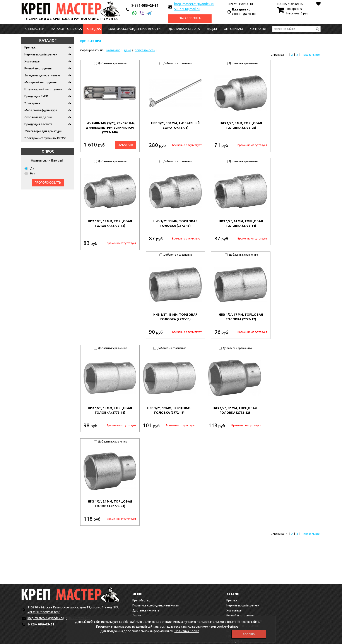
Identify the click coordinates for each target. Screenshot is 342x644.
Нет (33, 173)
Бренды (93, 29)
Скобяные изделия (38, 117)
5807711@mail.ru (187, 9)
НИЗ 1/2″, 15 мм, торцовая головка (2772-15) (175, 317)
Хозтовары (32, 61)
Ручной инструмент (38, 68)
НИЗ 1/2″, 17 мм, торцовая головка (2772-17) (241, 317)
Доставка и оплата (184, 29)
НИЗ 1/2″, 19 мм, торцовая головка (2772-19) (169, 410)
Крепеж (30, 47)
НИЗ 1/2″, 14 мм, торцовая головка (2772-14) (241, 223)
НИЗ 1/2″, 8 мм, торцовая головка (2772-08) (241, 125)
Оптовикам (233, 29)
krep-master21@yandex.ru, (46, 618)
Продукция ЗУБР (36, 96)
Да (32, 168)
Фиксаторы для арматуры (43, 131)
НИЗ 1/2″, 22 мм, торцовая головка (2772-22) (235, 410)
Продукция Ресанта (38, 124)
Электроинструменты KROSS (45, 138)
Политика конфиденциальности (134, 29)
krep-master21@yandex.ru (194, 4)
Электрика (32, 103)
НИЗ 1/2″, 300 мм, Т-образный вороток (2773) (175, 125)
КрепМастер (34, 29)
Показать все (311, 55)
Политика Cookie (187, 632)
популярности (145, 50)
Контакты (258, 29)
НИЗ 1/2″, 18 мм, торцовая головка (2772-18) (110, 410)
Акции (212, 29)
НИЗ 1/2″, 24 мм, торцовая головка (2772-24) (110, 504)
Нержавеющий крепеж (41, 54)
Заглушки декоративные (42, 75)
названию (113, 50)
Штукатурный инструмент (43, 89)
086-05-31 (145, 5)
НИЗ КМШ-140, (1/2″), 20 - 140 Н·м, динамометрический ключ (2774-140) (110, 128)
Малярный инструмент (41, 82)
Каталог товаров (66, 29)
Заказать (126, 145)
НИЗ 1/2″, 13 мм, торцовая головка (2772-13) (175, 223)
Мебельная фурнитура (41, 110)
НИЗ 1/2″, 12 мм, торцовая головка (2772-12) (110, 223)
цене (128, 50)
